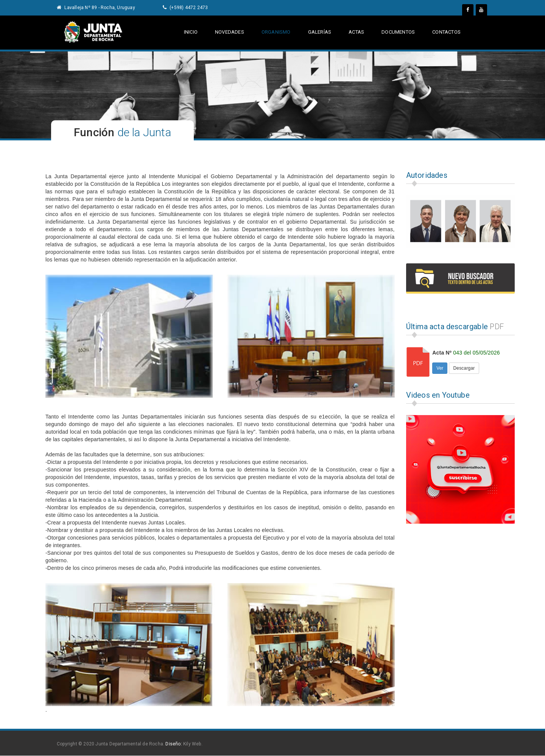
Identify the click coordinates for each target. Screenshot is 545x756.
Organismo (276, 32)
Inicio (191, 32)
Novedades (230, 32)
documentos (398, 32)
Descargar (464, 368)
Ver (440, 368)
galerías (320, 32)
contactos (446, 32)
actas (356, 32)
